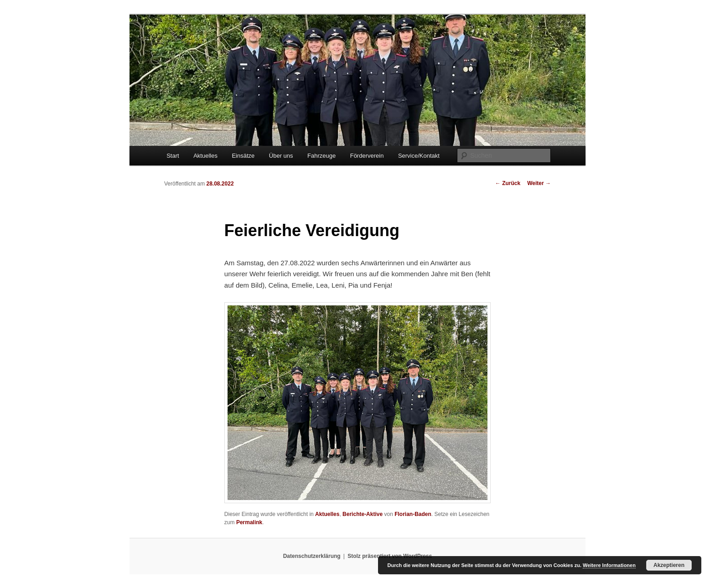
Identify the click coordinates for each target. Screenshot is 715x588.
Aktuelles (205, 156)
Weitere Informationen (609, 565)
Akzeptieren (669, 565)
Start (173, 156)
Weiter (539, 183)
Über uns (281, 156)
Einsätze (243, 156)
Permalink (249, 522)
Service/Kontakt (419, 156)
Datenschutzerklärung (312, 556)
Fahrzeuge (321, 156)
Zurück (508, 183)
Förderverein (367, 156)
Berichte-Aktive (363, 514)
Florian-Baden (413, 514)
